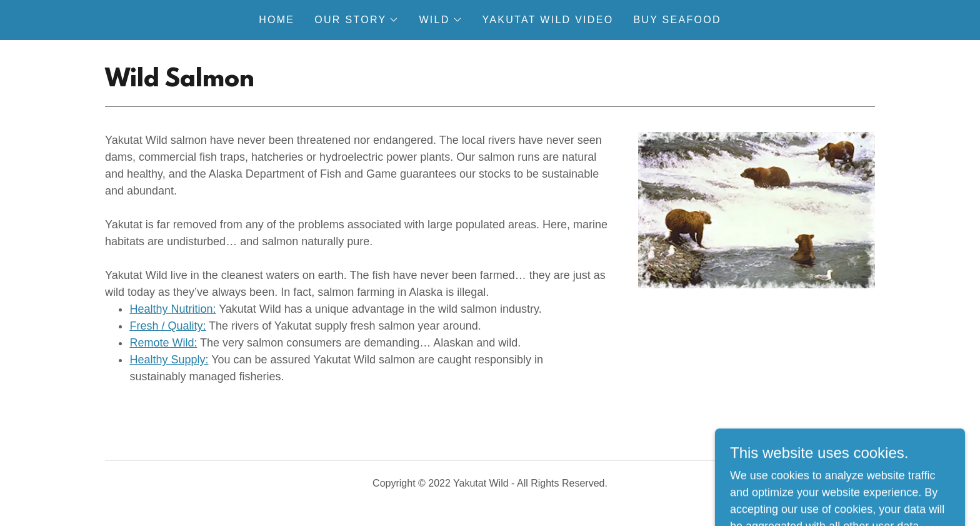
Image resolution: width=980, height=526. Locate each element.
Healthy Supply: (169, 360)
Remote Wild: (163, 343)
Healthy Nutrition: (172, 309)
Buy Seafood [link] (677, 20)
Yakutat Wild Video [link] (548, 20)
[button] (357, 20)
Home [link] (277, 20)
